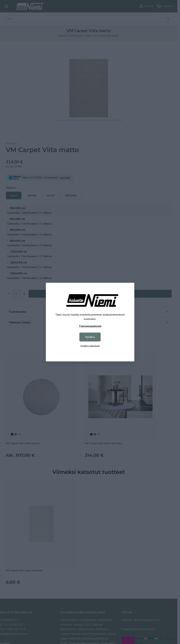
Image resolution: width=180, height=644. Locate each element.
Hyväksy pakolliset (90, 346)
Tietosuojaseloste (90, 326)
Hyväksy (90, 337)
